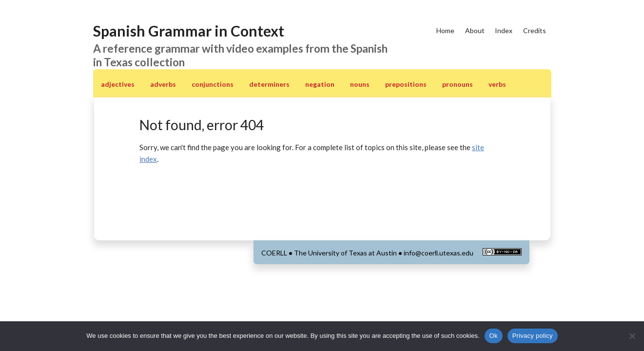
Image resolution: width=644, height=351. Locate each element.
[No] (632, 336)
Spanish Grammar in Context (189, 31)
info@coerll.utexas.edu (439, 253)
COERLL (274, 253)
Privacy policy (533, 336)
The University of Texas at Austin (345, 253)
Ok (494, 336)
